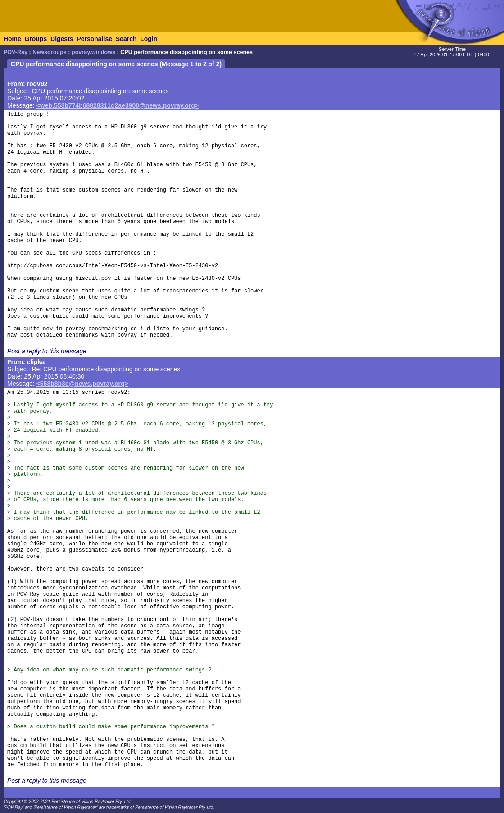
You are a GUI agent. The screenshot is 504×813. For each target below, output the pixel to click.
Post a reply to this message (47, 351)
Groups (36, 39)
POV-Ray (16, 52)
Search (126, 39)
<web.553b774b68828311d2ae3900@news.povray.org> (118, 105)
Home (12, 39)
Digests (62, 39)
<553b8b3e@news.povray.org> (82, 384)
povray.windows (93, 52)
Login (149, 39)
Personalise (94, 39)
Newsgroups (50, 52)
